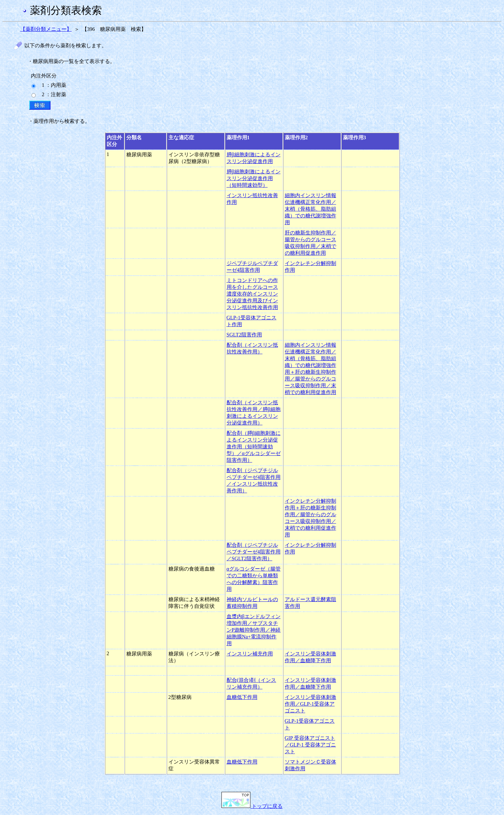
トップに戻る (252, 806)
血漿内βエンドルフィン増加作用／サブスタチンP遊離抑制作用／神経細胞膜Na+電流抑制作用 (254, 630)
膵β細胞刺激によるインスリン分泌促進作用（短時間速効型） (254, 178)
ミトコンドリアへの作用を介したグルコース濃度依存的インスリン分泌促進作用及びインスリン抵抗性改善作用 (252, 294)
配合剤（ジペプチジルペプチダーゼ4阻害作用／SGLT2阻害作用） (254, 552)
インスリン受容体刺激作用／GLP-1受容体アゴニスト (310, 704)
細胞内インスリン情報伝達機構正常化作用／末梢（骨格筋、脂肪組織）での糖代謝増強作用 (310, 209)
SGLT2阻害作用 (244, 335)
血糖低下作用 (242, 697)
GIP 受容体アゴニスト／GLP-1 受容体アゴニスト (310, 745)
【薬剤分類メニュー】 (46, 29)
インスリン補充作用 (250, 654)
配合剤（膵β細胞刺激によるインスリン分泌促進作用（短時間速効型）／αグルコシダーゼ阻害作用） (254, 447)
